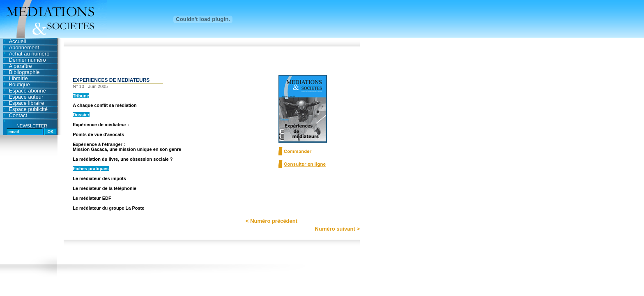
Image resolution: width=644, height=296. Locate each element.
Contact (18, 115)
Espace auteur (26, 97)
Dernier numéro (27, 60)
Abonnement (24, 47)
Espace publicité (28, 109)
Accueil (17, 41)
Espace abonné (27, 91)
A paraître (20, 66)
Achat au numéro (29, 54)
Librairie (18, 78)
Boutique (19, 84)
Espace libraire (26, 103)
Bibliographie (24, 72)
